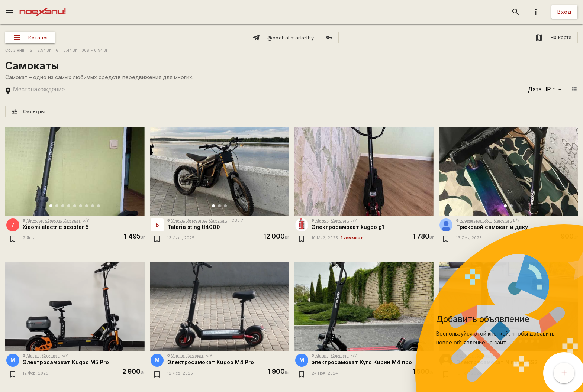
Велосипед (197, 221)
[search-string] (44, 90)
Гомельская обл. (476, 221)
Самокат (72, 221)
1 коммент (352, 238)
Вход (564, 12)
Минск (177, 221)
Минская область (44, 221)
